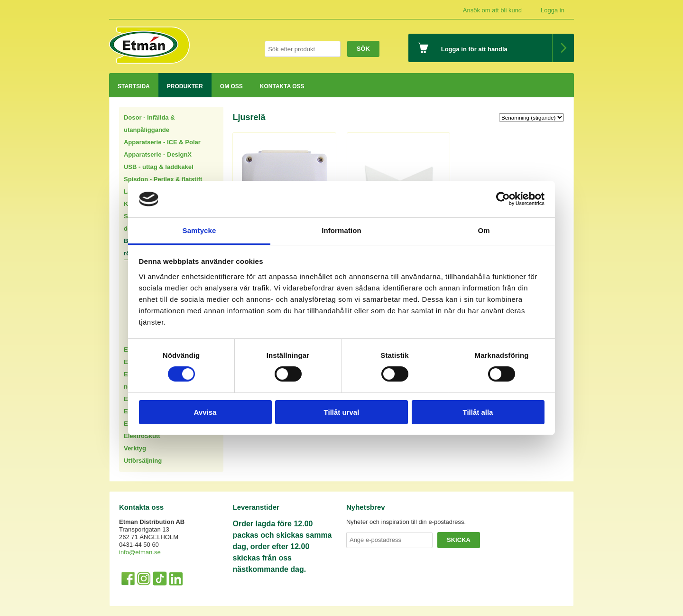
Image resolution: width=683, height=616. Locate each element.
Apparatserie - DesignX (158, 154)
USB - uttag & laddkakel (159, 167)
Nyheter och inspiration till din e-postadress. (406, 522)
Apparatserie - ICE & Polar (162, 142)
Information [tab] (341, 230)
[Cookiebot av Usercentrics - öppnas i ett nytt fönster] (503, 199)
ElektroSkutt (142, 436)
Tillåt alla (478, 412)
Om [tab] (484, 230)
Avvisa (205, 412)
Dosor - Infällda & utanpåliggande (149, 124)
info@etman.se (140, 552)
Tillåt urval (342, 412)
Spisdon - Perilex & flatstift (163, 179)
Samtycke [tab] (199, 230)
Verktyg (135, 448)
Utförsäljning (143, 461)
